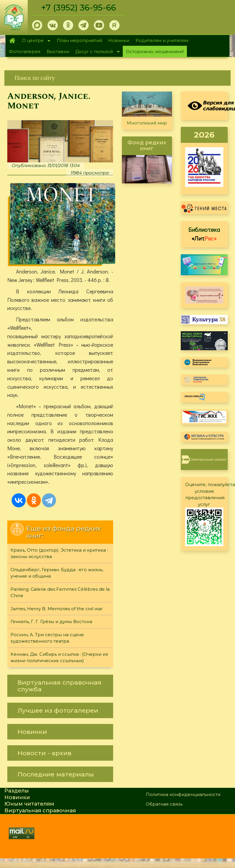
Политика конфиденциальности (183, 795)
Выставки (58, 51)
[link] (117, 78)
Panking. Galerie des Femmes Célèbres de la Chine (60, 593)
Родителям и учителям (162, 40)
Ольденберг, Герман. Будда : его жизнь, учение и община (57, 573)
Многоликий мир (147, 123)
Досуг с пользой (96, 52)
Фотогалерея (24, 51)
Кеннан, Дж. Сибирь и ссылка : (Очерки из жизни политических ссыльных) (59, 658)
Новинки (119, 40)
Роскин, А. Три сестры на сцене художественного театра (47, 638)
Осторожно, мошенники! (155, 51)
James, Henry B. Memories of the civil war (57, 609)
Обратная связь (164, 804)
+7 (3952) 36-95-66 (79, 8)
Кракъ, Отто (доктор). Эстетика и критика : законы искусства (59, 554)
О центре (34, 41)
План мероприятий (79, 40)
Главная (12, 41)
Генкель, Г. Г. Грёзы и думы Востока (51, 622)
